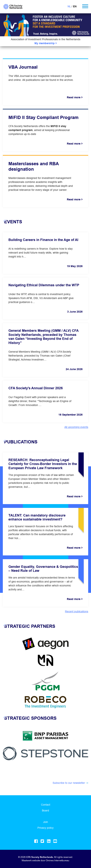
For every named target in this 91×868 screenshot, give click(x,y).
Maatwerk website (31, 860)
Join (45, 822)
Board (45, 810)
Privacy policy (45, 828)
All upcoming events (76, 427)
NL (69, 6)
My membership (46, 43)
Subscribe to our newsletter (69, 783)
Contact (46, 805)
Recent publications (77, 611)
